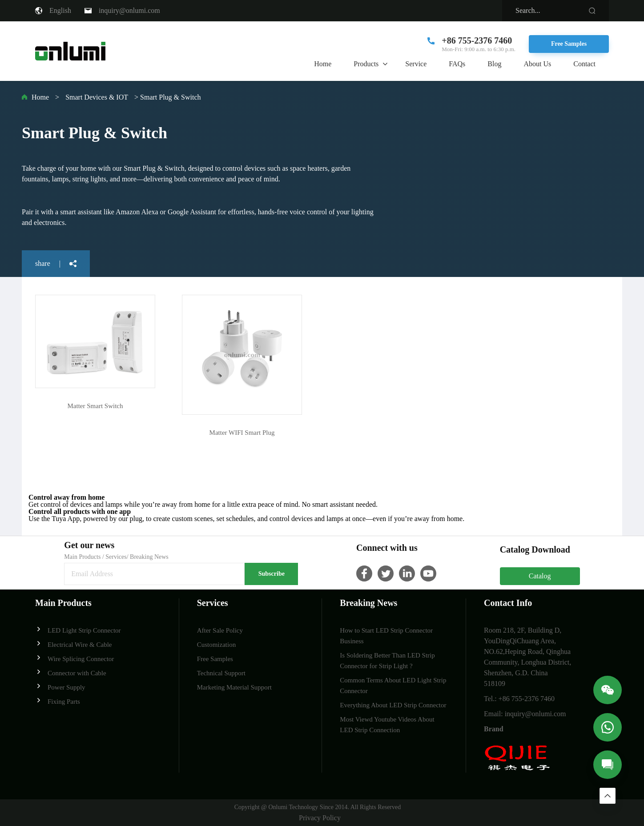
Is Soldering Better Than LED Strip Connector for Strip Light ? (387, 661)
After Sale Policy (220, 630)
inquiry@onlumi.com (129, 11)
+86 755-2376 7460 (477, 40)
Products (366, 64)
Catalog (540, 576)
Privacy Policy (320, 818)
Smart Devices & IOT (97, 97)
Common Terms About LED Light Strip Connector (393, 686)
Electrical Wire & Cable (73, 644)
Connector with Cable (71, 672)
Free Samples (569, 44)
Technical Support (221, 673)
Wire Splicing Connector (74, 658)
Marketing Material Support (234, 687)
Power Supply (60, 687)
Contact (584, 64)
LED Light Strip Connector (78, 630)
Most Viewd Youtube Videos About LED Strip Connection (387, 725)
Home (323, 64)
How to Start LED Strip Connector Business (386, 636)
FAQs (457, 64)
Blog (494, 64)
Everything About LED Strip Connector (393, 705)
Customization (217, 645)
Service (416, 64)
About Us (537, 64)
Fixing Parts (58, 701)
